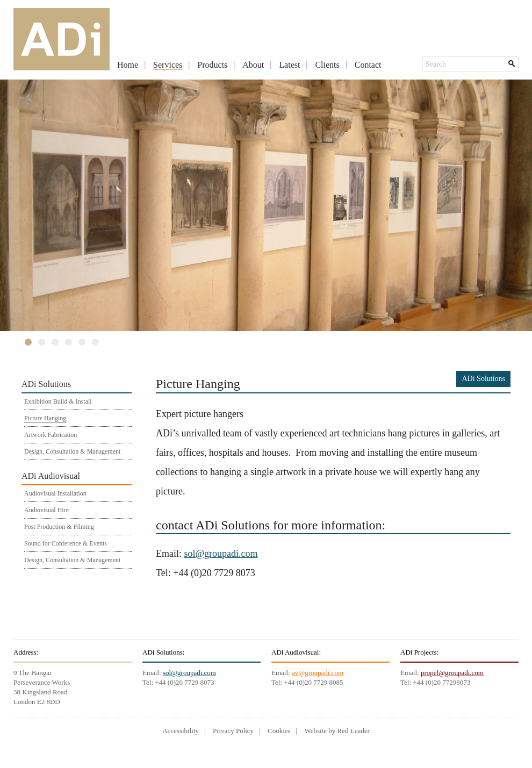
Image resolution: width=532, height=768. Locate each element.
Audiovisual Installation (55, 493)
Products (212, 65)
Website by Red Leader (337, 731)
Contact (368, 65)
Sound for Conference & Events (66, 543)
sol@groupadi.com (221, 554)
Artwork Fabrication (51, 435)
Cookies (279, 731)
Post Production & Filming (59, 527)
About (253, 65)
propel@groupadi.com (452, 673)
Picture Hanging (45, 418)
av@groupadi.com (318, 673)
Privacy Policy (233, 731)
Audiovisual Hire (46, 510)
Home (128, 65)
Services (168, 65)
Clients (327, 65)
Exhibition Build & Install (58, 401)
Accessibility (181, 731)
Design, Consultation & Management (72, 451)
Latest (289, 65)
